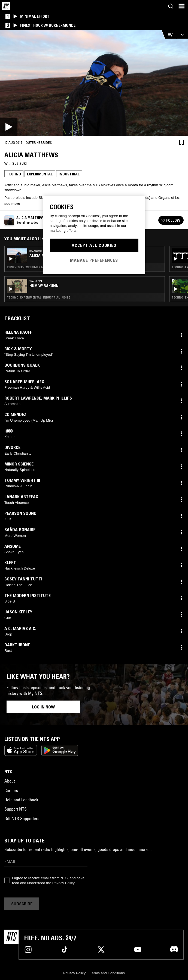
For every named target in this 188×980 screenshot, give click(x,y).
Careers (11, 790)
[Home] (6, 6)
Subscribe (22, 904)
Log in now (43, 707)
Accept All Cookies (94, 245)
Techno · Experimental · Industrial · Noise (38, 297)
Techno (14, 174)
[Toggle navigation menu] (181, 6)
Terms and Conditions (107, 973)
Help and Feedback (21, 800)
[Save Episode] (181, 142)
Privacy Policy (63, 883)
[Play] (94, 83)
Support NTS (16, 809)
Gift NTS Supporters (22, 818)
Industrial (69, 174)
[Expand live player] (182, 34)
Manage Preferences (94, 260)
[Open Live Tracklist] (169, 34)
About (10, 781)
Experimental (40, 174)
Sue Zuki (19, 163)
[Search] (171, 6)
